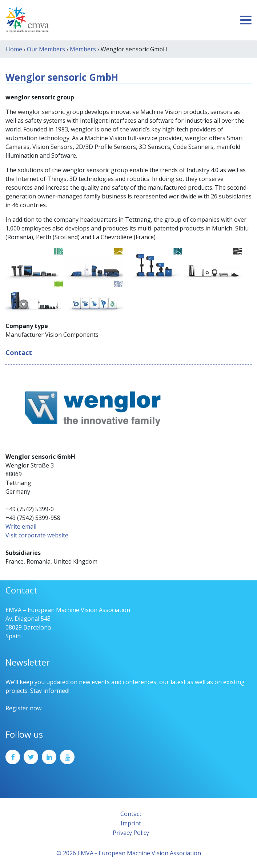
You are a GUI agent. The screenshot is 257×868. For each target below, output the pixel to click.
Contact (131, 814)
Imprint (131, 823)
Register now (23, 708)
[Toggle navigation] (246, 20)
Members (83, 49)
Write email (21, 526)
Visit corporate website (37, 535)
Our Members (46, 49)
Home (14, 49)
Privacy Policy (131, 833)
